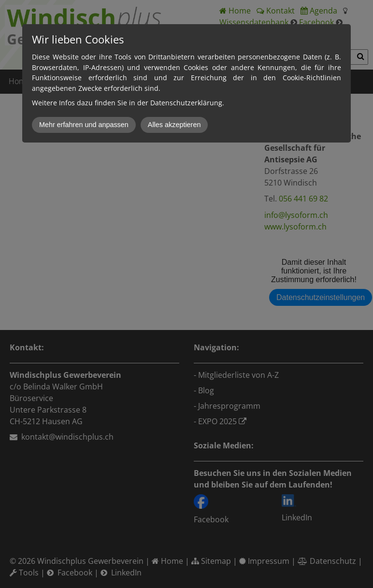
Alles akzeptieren (174, 125)
